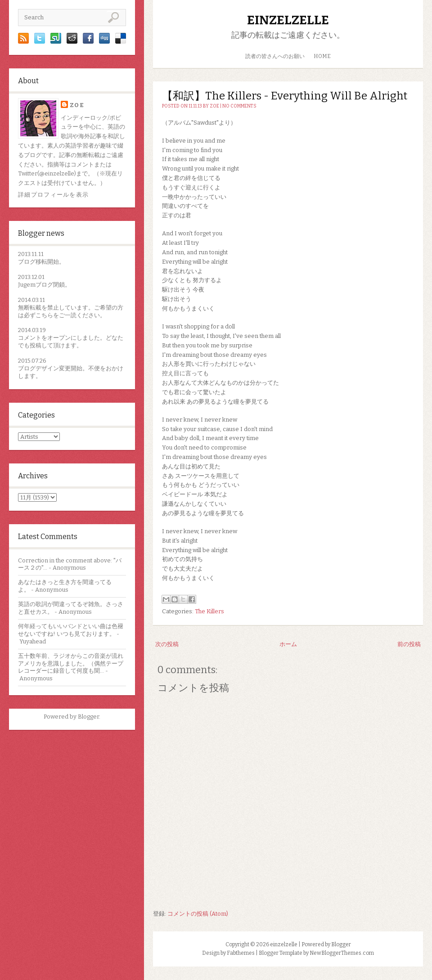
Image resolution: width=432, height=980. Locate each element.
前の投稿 (409, 644)
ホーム (288, 644)
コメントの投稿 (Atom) (198, 914)
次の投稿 (167, 644)
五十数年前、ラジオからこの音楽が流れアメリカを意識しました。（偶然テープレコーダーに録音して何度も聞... (71, 663)
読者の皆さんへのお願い (275, 56)
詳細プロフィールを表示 (53, 195)
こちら (44, 315)
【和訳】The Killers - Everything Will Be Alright (285, 96)
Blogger (88, 717)
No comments (239, 106)
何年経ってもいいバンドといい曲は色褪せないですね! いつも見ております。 (71, 630)
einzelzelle (288, 20)
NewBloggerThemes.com (342, 953)
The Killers (209, 611)
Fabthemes (241, 953)
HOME (322, 56)
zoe (77, 105)
